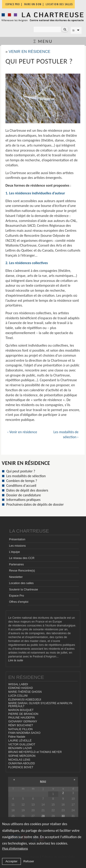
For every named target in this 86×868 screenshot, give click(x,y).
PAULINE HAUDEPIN (22, 718)
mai (43, 782)
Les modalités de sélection (26, 476)
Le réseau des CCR (22, 558)
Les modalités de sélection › (66, 434)
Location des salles (21, 583)
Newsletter (16, 577)
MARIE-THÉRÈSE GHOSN (25, 692)
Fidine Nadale (17, 737)
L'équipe (14, 552)
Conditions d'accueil (21, 486)
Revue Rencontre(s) (22, 571)
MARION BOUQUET (21, 710)
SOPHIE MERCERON (22, 756)
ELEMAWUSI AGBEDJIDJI (25, 700)
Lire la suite (16, 660)
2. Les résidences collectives (27, 263)
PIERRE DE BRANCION (23, 714)
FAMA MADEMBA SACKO (24, 733)
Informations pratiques (24, 500)
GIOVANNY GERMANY (23, 721)
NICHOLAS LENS (19, 760)
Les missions (17, 546)
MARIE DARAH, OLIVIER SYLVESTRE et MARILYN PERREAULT (40, 705)
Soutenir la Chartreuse (23, 590)
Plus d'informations (15, 849)
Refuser (29, 861)
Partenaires (16, 564)
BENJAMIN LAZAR (20, 748)
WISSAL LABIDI (18, 684)
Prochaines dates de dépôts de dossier (35, 504)
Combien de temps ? (22, 481)
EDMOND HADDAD (21, 688)
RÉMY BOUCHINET (21, 725)
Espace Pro (16, 596)
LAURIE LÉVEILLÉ (20, 741)
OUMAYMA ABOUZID (22, 763)
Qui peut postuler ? (21, 471)
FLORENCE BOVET (21, 767)
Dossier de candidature (24, 495)
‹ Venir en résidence (22, 432)
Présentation (17, 539)
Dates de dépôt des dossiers (27, 490)
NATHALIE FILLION (20, 729)
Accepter (12, 861)
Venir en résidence (30, 52)
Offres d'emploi (19, 602)
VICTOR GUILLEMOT (22, 744)
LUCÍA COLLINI (18, 696)
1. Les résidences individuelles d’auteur (35, 193)
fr (74, 30)
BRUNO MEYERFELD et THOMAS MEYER (35, 752)
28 (43, 816)
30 (63, 816)
